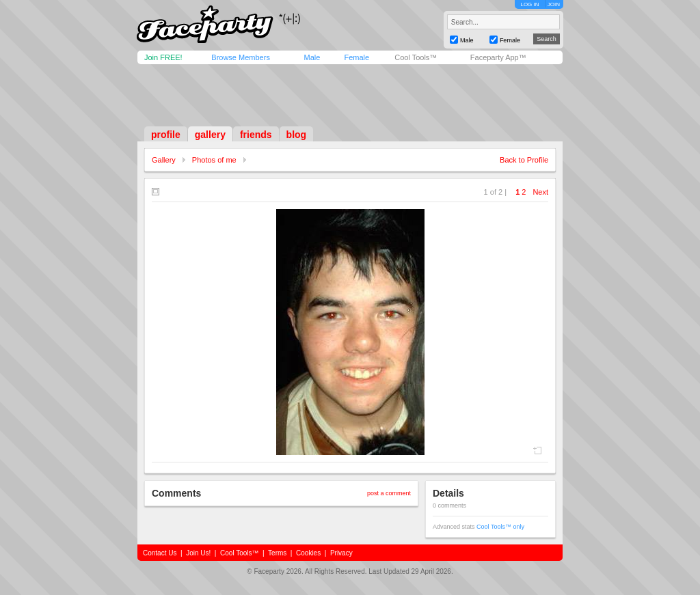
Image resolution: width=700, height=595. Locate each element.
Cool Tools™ (416, 57)
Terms (277, 553)
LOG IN (529, 4)
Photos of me (214, 160)
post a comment (389, 493)
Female (356, 57)
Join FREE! (163, 57)
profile (166, 135)
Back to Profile (524, 160)
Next (540, 192)
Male (312, 57)
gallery (210, 135)
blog (297, 135)
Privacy (341, 553)
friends (256, 135)
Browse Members (241, 57)
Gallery (164, 160)
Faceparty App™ (498, 57)
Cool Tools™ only (500, 527)
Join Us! (198, 553)
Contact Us (160, 553)
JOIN (554, 4)
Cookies (308, 553)
